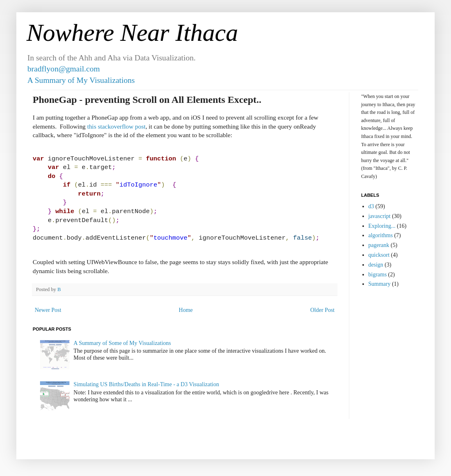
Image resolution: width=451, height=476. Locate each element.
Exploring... (382, 226)
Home (186, 310)
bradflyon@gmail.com (64, 69)
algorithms (381, 235)
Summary (380, 284)
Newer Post (48, 310)
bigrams (378, 275)
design (376, 265)
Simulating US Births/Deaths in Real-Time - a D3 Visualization (146, 384)
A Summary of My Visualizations (81, 80)
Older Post (323, 310)
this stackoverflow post (116, 126)
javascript (380, 216)
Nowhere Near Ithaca (132, 33)
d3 (371, 206)
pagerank (379, 245)
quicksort (379, 255)
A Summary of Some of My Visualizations (122, 343)
